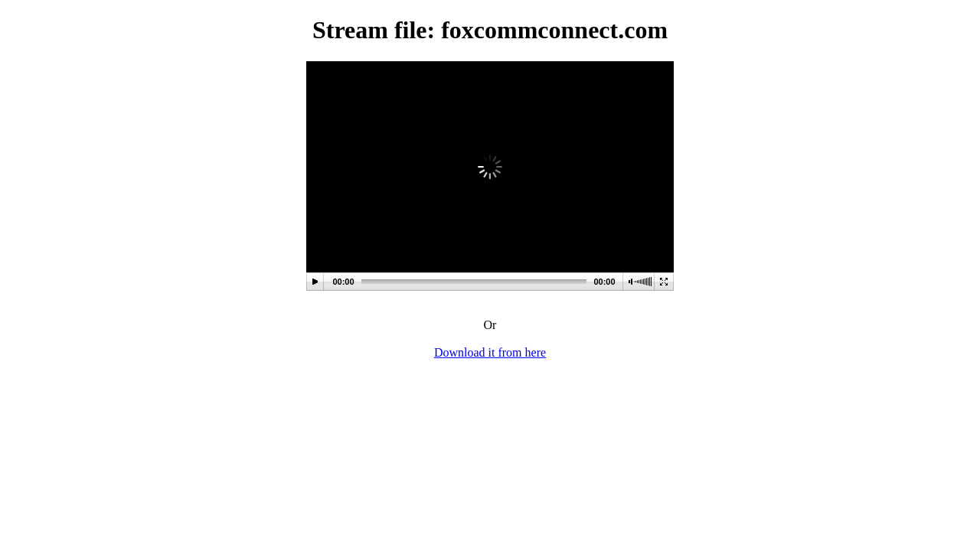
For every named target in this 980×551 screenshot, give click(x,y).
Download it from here (490, 352)
